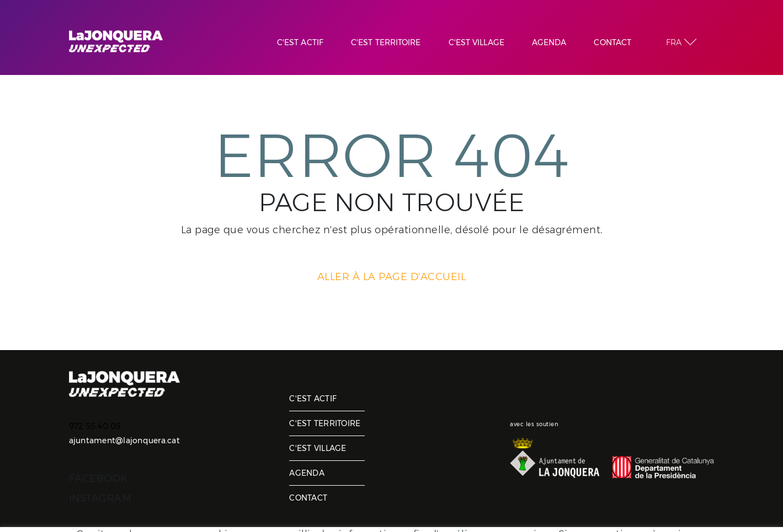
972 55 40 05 (95, 426)
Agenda (307, 473)
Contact (308, 498)
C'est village (318, 448)
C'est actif (313, 399)
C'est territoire (325, 423)
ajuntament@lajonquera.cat (124, 440)
